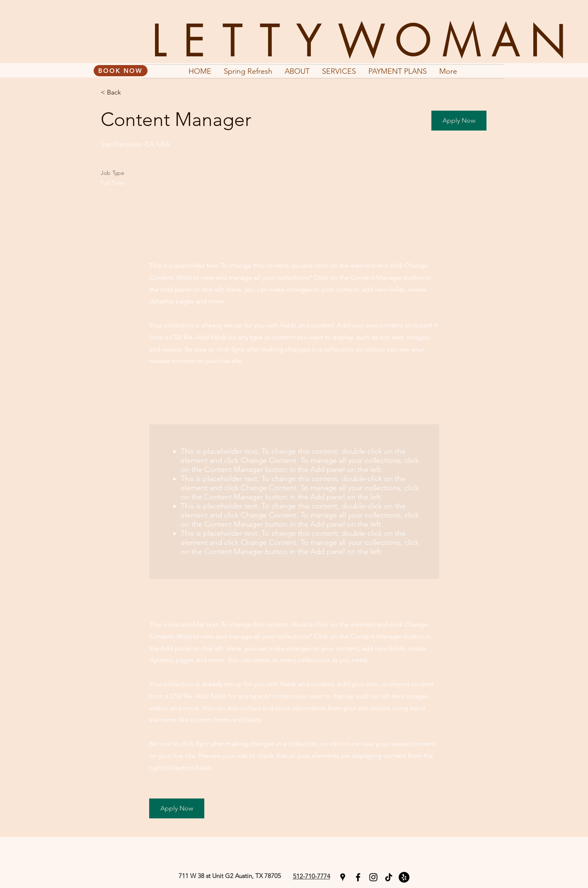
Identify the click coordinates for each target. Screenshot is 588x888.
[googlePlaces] (343, 877)
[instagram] (373, 877)
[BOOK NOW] (121, 71)
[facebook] (358, 877)
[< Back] (130, 93)
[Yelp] (404, 877)
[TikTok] (389, 877)
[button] (459, 121)
